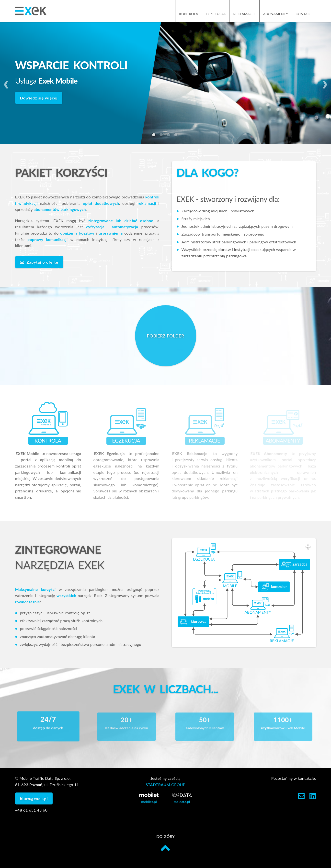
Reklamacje (244, 14)
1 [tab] (155, 136)
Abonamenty (276, 14)
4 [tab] (177, 136)
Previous (6, 83)
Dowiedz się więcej (39, 98)
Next (325, 83)
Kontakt (304, 14)
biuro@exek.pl (34, 798)
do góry (165, 844)
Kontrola (189, 14)
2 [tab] (162, 136)
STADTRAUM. (165, 785)
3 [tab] (169, 136)
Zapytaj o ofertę (39, 262)
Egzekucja (216, 14)
